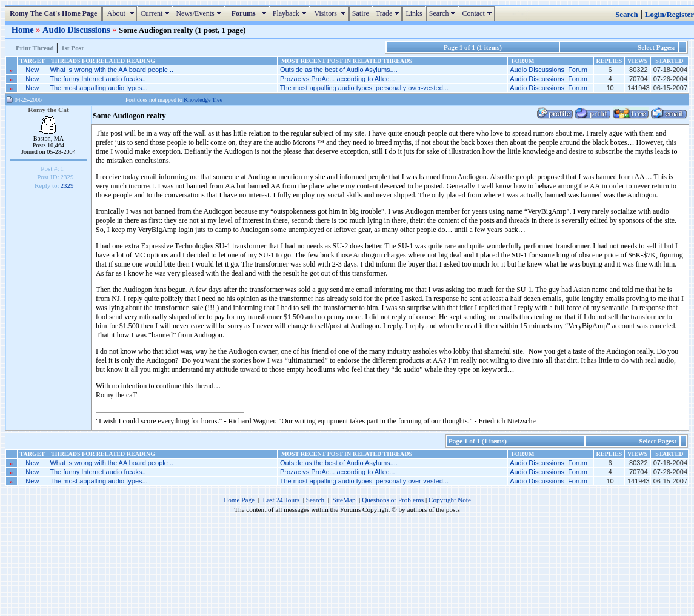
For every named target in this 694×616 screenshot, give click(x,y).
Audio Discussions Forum (549, 70)
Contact (478, 13)
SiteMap (344, 500)
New (32, 70)
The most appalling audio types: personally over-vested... (364, 88)
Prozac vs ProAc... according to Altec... (338, 79)
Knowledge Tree (203, 100)
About (121, 13)
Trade (389, 13)
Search (444, 13)
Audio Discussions (77, 30)
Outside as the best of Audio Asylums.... (339, 70)
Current (157, 13)
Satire (361, 13)
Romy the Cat (48, 110)
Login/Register (669, 15)
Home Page (239, 500)
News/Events (200, 13)
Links (414, 13)
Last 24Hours (281, 500)
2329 (67, 185)
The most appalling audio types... (98, 88)
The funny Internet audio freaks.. (98, 79)
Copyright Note (450, 500)
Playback (291, 13)
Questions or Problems (393, 500)
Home (24, 30)
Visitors (331, 13)
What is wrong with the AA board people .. (112, 70)
